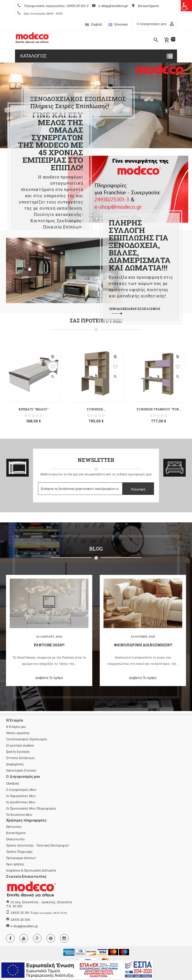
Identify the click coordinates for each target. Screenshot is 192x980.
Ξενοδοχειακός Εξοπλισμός (27, 739)
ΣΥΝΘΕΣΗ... (96, 409)
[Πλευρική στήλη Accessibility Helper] (186, 6)
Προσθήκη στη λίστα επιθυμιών (53, 367)
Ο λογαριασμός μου (21, 790)
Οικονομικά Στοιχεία (21, 770)
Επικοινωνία (15, 839)
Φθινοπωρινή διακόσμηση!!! (143, 645)
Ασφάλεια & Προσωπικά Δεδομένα (31, 870)
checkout (12, 783)
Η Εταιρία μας (16, 727)
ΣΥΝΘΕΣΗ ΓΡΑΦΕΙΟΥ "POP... (159, 409)
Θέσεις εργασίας (18, 733)
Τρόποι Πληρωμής (19, 852)
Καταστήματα (16, 833)
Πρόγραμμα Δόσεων (21, 858)
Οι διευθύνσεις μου (21, 802)
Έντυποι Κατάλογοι (20, 758)
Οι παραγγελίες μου (21, 796)
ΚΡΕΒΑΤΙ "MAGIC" (33, 409)
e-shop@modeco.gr (24, 926)
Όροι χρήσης (15, 864)
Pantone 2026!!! (49, 645)
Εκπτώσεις (14, 827)
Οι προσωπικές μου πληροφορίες (31, 808)
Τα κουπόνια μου (19, 815)
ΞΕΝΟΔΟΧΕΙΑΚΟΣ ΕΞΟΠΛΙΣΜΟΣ (134, 309)
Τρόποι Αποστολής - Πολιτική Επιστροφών (37, 845)
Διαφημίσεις (15, 764)
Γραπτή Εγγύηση (18, 752)
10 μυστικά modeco (20, 745)
